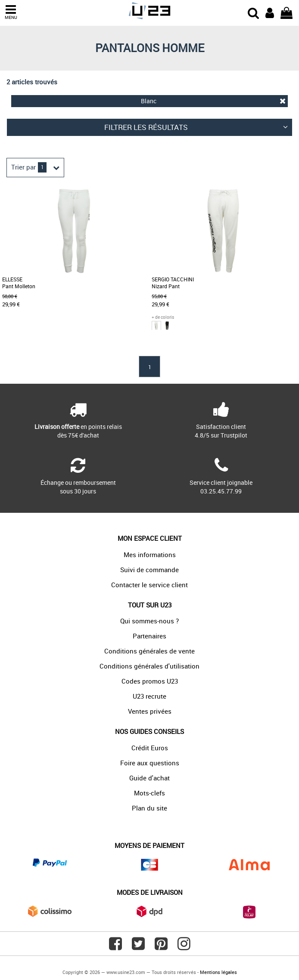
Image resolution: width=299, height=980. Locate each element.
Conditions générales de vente (149, 651)
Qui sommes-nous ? (149, 621)
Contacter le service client (149, 585)
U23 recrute (149, 696)
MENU (11, 12)
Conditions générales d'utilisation (149, 666)
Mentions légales (218, 972)
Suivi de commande (149, 570)
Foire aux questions (150, 763)
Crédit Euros (150, 748)
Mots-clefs (149, 793)
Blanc (213, 101)
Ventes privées (150, 711)
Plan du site (149, 808)
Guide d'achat (149, 778)
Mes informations (150, 555)
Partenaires (149, 636)
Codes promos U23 (150, 681)
